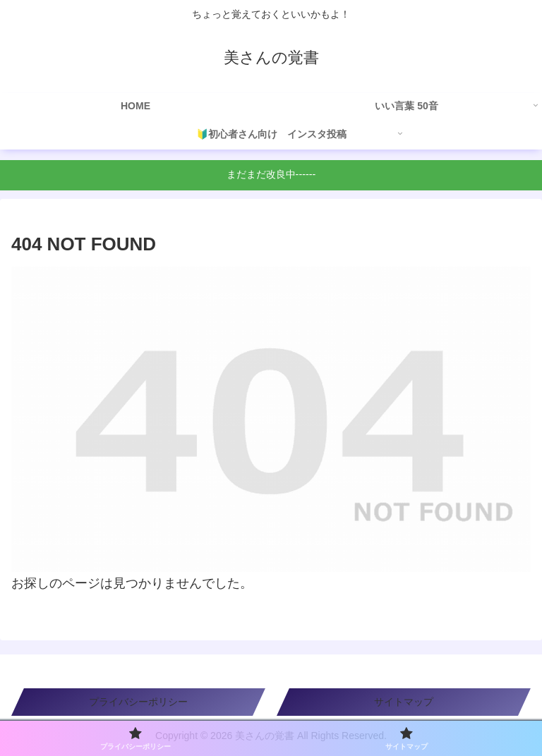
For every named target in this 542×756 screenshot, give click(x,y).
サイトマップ (404, 702)
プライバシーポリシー (138, 702)
